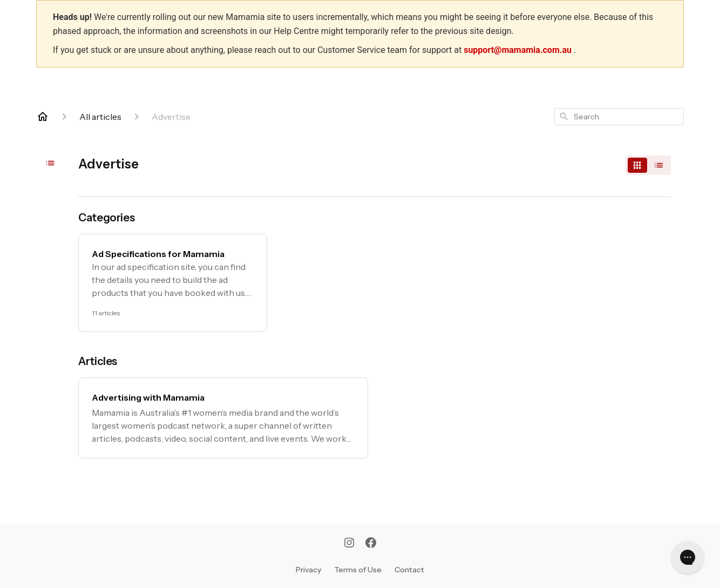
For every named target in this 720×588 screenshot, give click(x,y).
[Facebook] (371, 544)
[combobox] (619, 117)
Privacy (308, 570)
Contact (409, 570)
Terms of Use (358, 570)
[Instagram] (349, 544)
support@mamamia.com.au (519, 50)
